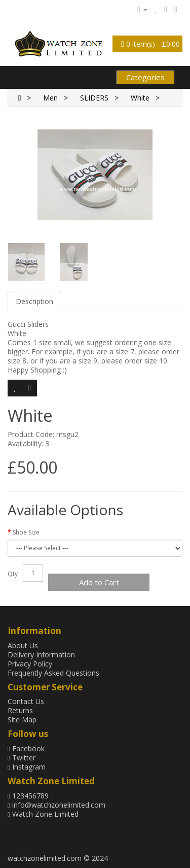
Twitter (22, 758)
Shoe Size (26, 532)
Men (50, 98)
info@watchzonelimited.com (56, 805)
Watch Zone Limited (43, 814)
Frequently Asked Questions (53, 673)
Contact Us (26, 701)
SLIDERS (94, 98)
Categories (145, 77)
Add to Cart (99, 582)
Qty (13, 574)
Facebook (26, 748)
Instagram (27, 767)
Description (34, 301)
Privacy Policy (30, 664)
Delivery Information (41, 655)
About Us (23, 645)
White (140, 98)
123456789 (28, 796)
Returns (20, 710)
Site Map (22, 720)
